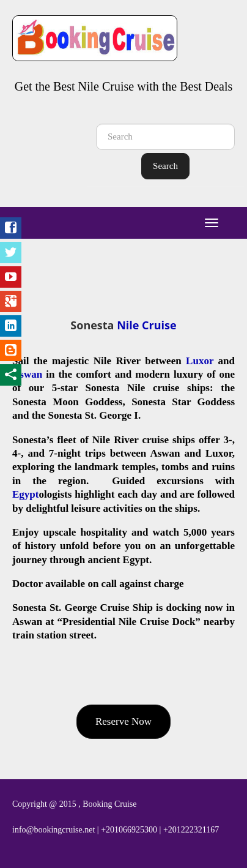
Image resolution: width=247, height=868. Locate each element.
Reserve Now (123, 721)
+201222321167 (191, 830)
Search (165, 166)
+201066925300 (129, 830)
